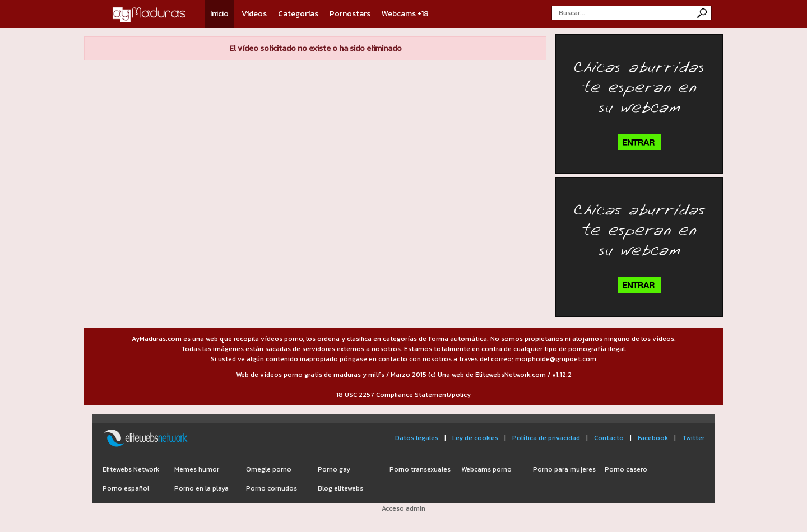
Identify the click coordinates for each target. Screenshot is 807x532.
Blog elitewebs (340, 488)
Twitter (693, 438)
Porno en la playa (201, 488)
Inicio (219, 14)
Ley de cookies (475, 438)
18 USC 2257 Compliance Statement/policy (403, 395)
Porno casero (626, 469)
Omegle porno (269, 469)
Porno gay (334, 469)
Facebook (653, 438)
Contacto (609, 438)
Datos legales (417, 438)
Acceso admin (403, 508)
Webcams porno (486, 469)
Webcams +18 (405, 14)
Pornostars (350, 14)
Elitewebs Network (131, 469)
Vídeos (254, 14)
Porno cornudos (272, 488)
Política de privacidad (546, 438)
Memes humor (197, 469)
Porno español (126, 488)
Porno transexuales (420, 469)
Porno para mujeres (564, 469)
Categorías (298, 14)
